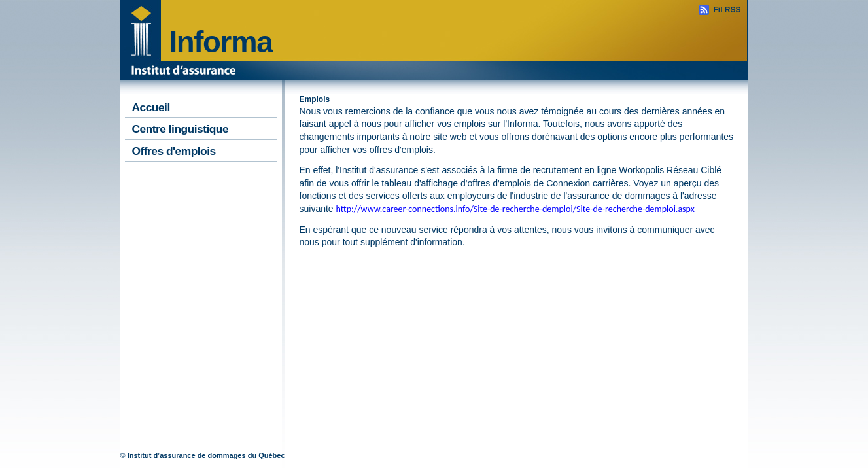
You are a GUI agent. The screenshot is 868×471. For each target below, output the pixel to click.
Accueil (151, 107)
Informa (221, 42)
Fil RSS (727, 10)
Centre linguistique (181, 129)
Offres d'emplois (174, 151)
